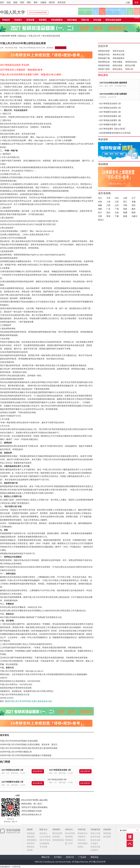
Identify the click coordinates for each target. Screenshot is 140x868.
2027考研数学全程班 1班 (12, 782)
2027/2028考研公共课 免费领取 (113, 94)
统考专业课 (95, 837)
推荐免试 (31, 847)
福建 (100, 205)
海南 (125, 209)
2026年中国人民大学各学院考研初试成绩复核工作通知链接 (26, 755)
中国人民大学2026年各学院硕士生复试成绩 (19, 741)
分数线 (43, 2)
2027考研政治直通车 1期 (110, 120)
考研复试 (69, 840)
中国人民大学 (13, 12)
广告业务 (82, 857)
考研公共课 (95, 833)
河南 (125, 205)
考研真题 (31, 833)
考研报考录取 (104, 65)
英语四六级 (95, 847)
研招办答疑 (117, 65)
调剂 (29, 2)
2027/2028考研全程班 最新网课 (113, 83)
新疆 (125, 216)
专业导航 (43, 847)
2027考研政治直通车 (123, 12)
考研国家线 (32, 840)
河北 (117, 198)
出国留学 (94, 850)
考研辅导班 (95, 830)
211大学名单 (45, 837)
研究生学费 (130, 65)
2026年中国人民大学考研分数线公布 (16, 752)
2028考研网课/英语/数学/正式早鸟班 (137, 12)
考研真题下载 (104, 58)
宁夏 (117, 216)
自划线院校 (44, 843)
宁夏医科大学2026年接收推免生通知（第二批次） (22, 804)
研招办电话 (117, 69)
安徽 (134, 202)
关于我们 (58, 857)
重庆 (134, 209)
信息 (9, 2)
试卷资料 (107, 830)
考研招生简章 (104, 51)
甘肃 (100, 216)
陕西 (134, 213)
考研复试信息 (131, 62)
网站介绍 (46, 857)
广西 (117, 209)
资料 (36, 2)
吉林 (100, 202)
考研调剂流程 (58, 840)
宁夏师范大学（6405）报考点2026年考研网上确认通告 (24, 800)
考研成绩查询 (118, 58)
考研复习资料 (104, 69)
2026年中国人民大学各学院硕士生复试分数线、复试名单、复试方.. (29, 744)
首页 (2, 2)
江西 (108, 205)
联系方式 (70, 857)
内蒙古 (135, 216)
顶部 (130, 844)
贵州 (108, 213)
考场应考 (82, 837)
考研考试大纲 (118, 55)
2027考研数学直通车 (130, 12)
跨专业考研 (70, 833)
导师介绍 (85, 20)
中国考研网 (10, 831)
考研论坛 (69, 830)
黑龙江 (101, 220)
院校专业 (43, 830)
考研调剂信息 (104, 62)
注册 (128, 3)
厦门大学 (69, 843)
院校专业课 (95, 840)
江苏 (117, 202)
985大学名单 (45, 840)
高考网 (30, 850)
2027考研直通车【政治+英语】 (113, 129)
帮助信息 (95, 857)
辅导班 (52, 2)
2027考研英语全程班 (85, 11)
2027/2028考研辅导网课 (38, 13)
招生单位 (43, 833)
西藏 (125, 213)
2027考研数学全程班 (102, 12)
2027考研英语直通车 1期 (110, 116)
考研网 (13, 36)
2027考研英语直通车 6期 (57, 780)
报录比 (81, 847)
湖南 (100, 209)
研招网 (30, 830)
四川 (100, 213)
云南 (117, 213)
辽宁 (134, 198)
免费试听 (39, 771)
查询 (137, 830)
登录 (136, 3)
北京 (100, 198)
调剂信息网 (57, 833)
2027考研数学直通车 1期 (110, 125)
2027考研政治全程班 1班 (12, 770)
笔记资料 (107, 837)
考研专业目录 (118, 51)
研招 (22, 2)
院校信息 (22, 36)
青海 (108, 216)
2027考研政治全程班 (96, 12)
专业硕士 (94, 843)
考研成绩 (31, 837)
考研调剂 (43, 20)
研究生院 (62, 2)
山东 (117, 205)
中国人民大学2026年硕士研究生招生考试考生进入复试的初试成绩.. (29, 748)
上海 (108, 202)
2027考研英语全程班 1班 (60, 770)
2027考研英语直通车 (113, 11)
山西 (125, 198)
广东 (108, 209)
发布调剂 (56, 837)
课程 (130, 837)
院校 (15, 2)
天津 (108, 198)
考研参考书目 (104, 55)
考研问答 (82, 830)
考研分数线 (117, 62)
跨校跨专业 (83, 833)
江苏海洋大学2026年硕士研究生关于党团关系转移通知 (24, 807)
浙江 (125, 202)
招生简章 (31, 843)
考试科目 (82, 840)
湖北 (134, 205)
